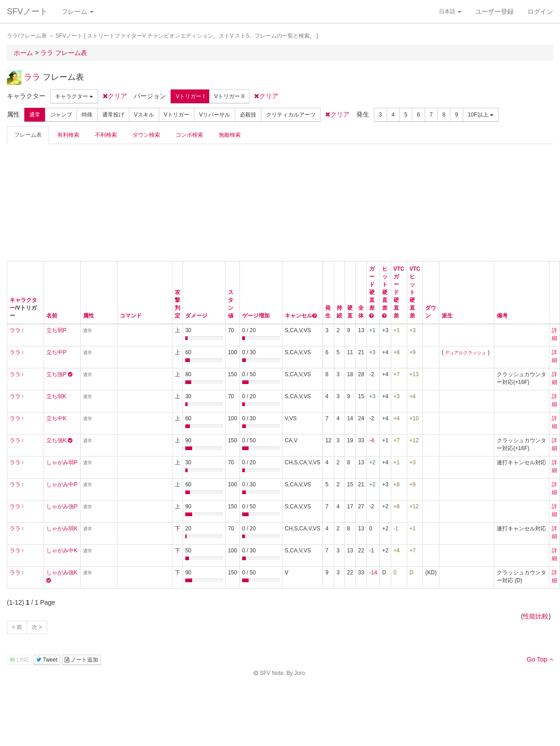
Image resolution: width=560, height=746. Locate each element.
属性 (89, 316)
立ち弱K (56, 396)
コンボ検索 (189, 135)
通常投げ (113, 115)
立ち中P (56, 352)
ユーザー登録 (494, 11)
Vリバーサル (215, 115)
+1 (372, 330)
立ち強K (56, 440)
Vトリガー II (229, 96)
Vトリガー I (190, 96)
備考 (502, 316)
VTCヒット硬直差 (415, 292)
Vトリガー (177, 115)
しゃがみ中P (62, 484)
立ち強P (56, 374)
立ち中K (56, 418)
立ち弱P (56, 330)
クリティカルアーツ (291, 115)
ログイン (540, 11)
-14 (373, 573)
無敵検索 (230, 135)
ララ (32, 77)
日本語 (450, 11)
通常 (35, 115)
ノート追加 (81, 660)
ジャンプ (61, 115)
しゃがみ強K (62, 573)
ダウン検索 (146, 135)
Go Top (540, 659)
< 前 (17, 627)
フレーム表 (28, 135)
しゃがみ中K (62, 551)
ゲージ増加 (256, 316)
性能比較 (536, 616)
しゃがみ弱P (62, 462)
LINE (19, 660)
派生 (447, 316)
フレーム (78, 11)
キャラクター (74, 96)
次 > (37, 627)
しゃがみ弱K (62, 529)
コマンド (131, 316)
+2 (372, 462)
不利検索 (106, 135)
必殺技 (248, 115)
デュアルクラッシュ (466, 353)
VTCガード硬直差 (399, 292)
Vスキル (144, 115)
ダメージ (196, 316)
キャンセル (299, 316)
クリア (115, 96)
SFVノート (27, 11)
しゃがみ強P (62, 507)
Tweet (47, 660)
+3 (372, 352)
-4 (372, 440)
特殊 (87, 115)
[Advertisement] (76, 201)
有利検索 (68, 135)
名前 (52, 316)
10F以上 (481, 115)
